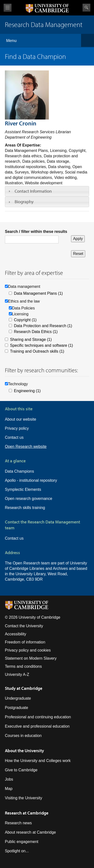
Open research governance (29, 499)
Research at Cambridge (27, 813)
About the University (24, 751)
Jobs (9, 779)
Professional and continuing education (38, 717)
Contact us (14, 437)
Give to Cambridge (21, 770)
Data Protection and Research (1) (43, 326)
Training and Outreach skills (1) (37, 351)
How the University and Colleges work (38, 761)
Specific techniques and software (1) (42, 345)
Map (9, 789)
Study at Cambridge (24, 688)
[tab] (47, 191)
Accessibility (16, 634)
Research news (18, 823)
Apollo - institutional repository (31, 480)
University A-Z (17, 674)
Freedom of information (25, 642)
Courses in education (23, 736)
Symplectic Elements (23, 489)
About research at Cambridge (30, 832)
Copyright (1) (25, 320)
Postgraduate (16, 708)
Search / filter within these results (36, 232)
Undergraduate (18, 698)
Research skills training (25, 508)
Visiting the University (24, 798)
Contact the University (24, 626)
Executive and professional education (37, 726)
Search (86, 8)
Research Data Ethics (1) (36, 332)
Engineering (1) (27, 391)
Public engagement (22, 842)
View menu (8, 8)
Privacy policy (17, 428)
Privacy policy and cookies (28, 650)
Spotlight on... (17, 851)
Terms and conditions (23, 666)
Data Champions (19, 471)
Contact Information (33, 191)
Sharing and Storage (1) (31, 340)
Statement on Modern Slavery (31, 658)
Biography (24, 202)
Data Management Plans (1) (38, 293)
